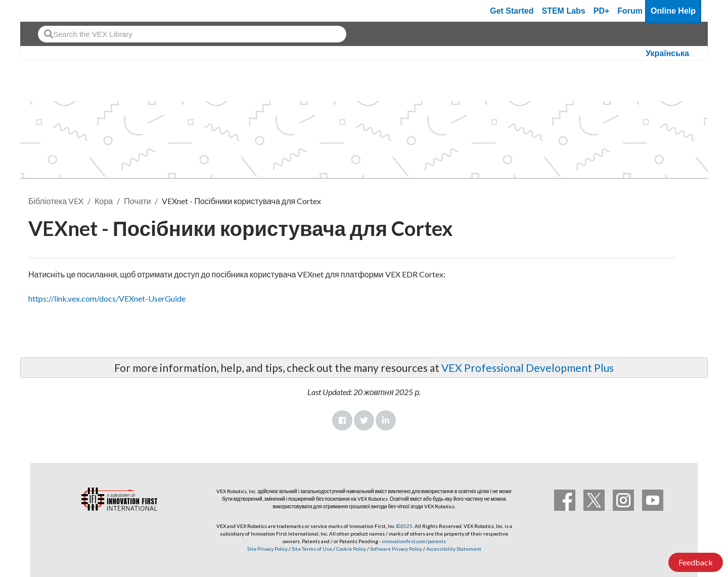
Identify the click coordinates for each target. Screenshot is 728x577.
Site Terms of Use (311, 549)
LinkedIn (386, 420)
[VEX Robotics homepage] (48, 11)
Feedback (696, 562)
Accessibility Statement (454, 549)
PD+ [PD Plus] (602, 11)
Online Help (673, 11)
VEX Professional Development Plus (528, 368)
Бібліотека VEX (56, 201)
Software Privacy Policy (396, 549)
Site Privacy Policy (267, 549)
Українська (667, 53)
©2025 (404, 526)
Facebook (342, 420)
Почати (137, 201)
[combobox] (192, 34)
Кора (104, 201)
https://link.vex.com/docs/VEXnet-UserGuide (107, 298)
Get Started (512, 11)
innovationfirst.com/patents (414, 541)
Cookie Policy (351, 549)
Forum (630, 11)
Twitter (364, 420)
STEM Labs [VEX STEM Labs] (564, 11)
